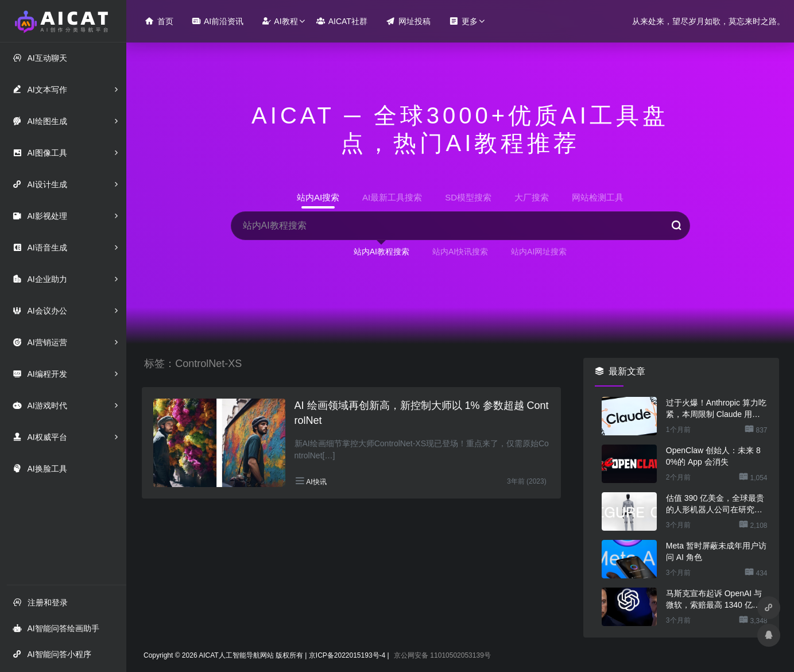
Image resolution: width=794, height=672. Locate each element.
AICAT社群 (342, 21)
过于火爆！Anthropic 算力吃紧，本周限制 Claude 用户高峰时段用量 (716, 409)
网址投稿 (408, 21)
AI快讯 (316, 482)
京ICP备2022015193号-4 (347, 655)
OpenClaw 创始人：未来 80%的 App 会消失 (713, 456)
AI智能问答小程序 (52, 654)
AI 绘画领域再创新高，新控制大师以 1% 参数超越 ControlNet (422, 413)
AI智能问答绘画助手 (56, 628)
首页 (159, 21)
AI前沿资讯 (218, 21)
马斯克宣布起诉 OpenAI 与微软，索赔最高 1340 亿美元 (714, 600)
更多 (463, 21)
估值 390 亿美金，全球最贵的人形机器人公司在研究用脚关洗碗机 (715, 504)
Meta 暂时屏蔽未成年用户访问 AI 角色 (716, 551)
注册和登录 (40, 602)
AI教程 (280, 21)
